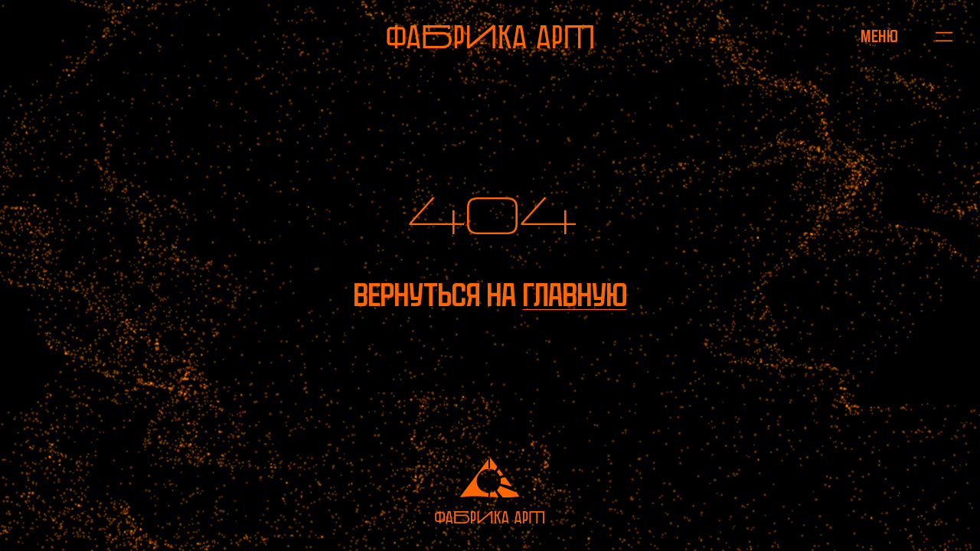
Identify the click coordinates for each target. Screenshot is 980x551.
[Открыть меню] (879, 37)
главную (575, 295)
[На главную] (490, 37)
